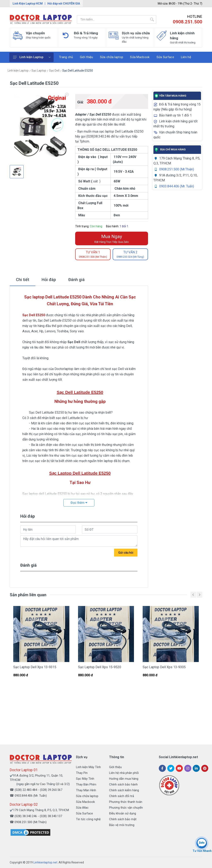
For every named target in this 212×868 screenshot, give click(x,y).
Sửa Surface (84, 813)
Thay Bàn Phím (86, 784)
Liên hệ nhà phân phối (124, 773)
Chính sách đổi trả (122, 796)
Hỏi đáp (49, 280)
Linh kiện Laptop (32, 57)
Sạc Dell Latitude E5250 (78, 71)
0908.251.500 (188, 22)
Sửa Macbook (85, 802)
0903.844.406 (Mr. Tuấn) (177, 186)
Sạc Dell (54, 71)
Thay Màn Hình (86, 790)
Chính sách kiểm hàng (124, 790)
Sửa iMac (82, 808)
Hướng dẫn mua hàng (124, 779)
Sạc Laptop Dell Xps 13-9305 (164, 667)
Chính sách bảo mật (123, 819)
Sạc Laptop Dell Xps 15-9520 (100, 667)
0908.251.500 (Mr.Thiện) (177, 169)
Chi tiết (23, 280)
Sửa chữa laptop (87, 796)
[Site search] (112, 19)
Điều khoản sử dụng (123, 813)
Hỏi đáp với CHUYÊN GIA (64, 4)
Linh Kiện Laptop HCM (28, 4)
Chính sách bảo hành (123, 784)
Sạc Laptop (39, 71)
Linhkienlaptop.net (45, 862)
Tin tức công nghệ (88, 819)
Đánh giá (76, 280)
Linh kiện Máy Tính (88, 767)
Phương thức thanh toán (126, 802)
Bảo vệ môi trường (122, 825)
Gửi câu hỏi (126, 553)
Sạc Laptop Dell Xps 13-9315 (35, 667)
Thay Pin (82, 773)
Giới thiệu (115, 767)
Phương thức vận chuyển (126, 808)
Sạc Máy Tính (85, 779)
